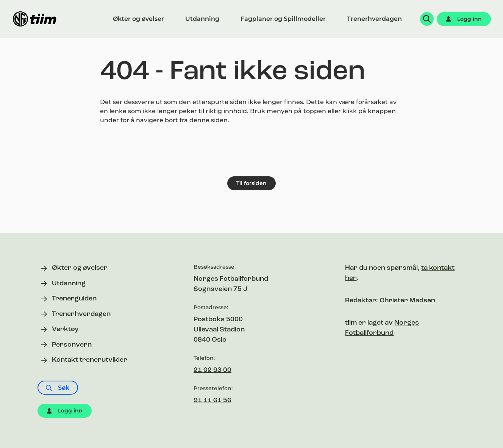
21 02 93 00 (212, 370)
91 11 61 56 (212, 401)
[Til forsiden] (35, 19)
